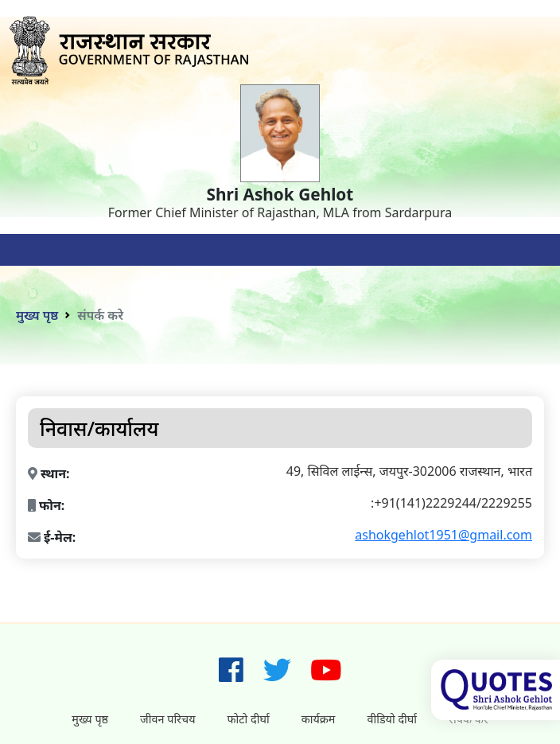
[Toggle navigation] (32, 250)
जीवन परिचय (167, 719)
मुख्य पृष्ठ (37, 315)
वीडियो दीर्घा (392, 719)
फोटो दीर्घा (249, 719)
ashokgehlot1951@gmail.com (443, 535)
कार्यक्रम (319, 719)
